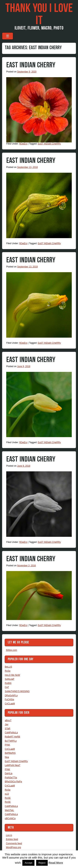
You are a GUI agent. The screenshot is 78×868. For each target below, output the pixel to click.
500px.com (11, 650)
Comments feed (14, 843)
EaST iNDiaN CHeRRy (31, 65)
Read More (56, 863)
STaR (7, 729)
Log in (9, 835)
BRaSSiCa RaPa (13, 782)
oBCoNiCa (10, 818)
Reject (42, 863)
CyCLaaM (10, 704)
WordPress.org (13, 847)
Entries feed (12, 839)
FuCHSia (9, 699)
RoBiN (8, 683)
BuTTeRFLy (11, 741)
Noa (7, 757)
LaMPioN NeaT (12, 765)
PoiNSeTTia (11, 778)
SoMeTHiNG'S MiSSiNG (17, 691)
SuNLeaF (10, 679)
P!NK (7, 745)
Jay (7, 724)
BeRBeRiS (10, 753)
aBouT (8, 720)
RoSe (8, 671)
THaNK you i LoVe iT (39, 14)
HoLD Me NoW (12, 675)
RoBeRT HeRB (12, 737)
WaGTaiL (9, 810)
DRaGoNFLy (11, 695)
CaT (7, 687)
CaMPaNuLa (11, 733)
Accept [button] (28, 863)
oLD (7, 794)
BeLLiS (8, 667)
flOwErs (23, 144)
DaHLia (9, 773)
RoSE (8, 798)
